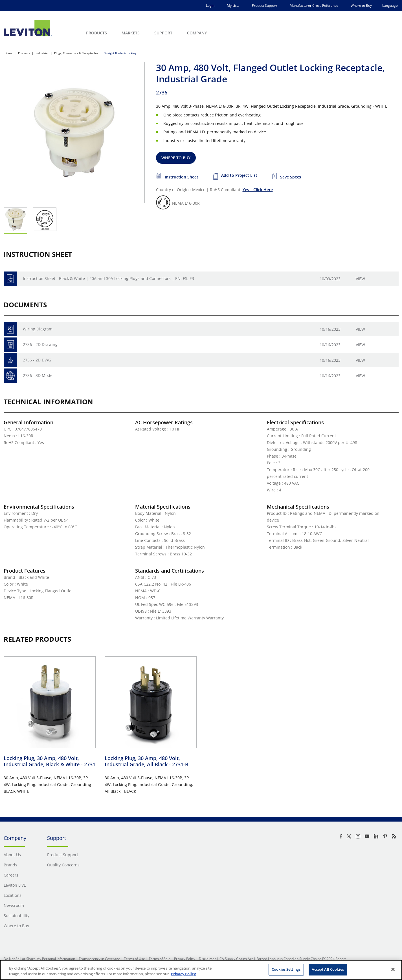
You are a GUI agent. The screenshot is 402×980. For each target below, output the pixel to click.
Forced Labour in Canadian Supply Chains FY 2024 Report (301, 959)
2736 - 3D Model (38, 375)
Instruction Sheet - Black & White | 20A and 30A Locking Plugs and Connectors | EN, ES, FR (108, 278)
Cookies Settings (286, 969)
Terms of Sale (160, 959)
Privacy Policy (185, 959)
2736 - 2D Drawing (40, 344)
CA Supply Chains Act (236, 959)
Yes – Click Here (258, 190)
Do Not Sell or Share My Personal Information (39, 959)
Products (24, 53)
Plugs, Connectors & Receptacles (76, 53)
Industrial (42, 53)
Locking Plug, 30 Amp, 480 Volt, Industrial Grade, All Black (147, 761)
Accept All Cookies (328, 969)
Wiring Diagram (38, 329)
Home (8, 53)
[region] (201, 970)
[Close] (393, 969)
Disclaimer (207, 959)
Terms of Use (134, 959)
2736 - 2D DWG (37, 360)
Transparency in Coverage (99, 959)
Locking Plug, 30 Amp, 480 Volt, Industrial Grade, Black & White (50, 761)
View (360, 279)
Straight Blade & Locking (120, 53)
